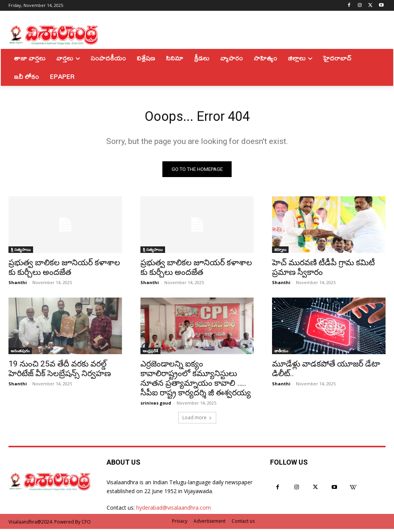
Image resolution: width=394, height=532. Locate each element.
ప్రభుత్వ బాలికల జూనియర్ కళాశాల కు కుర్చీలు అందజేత (64, 270)
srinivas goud (156, 406)
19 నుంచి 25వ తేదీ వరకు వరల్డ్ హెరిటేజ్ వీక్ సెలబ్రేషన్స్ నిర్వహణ (60, 372)
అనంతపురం (20, 354)
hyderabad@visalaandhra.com (174, 511)
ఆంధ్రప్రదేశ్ (150, 354)
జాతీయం (281, 354)
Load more (197, 421)
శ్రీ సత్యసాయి (21, 253)
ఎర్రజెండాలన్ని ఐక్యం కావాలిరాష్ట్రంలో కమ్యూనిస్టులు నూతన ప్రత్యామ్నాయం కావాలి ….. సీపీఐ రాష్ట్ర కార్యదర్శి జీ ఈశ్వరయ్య (196, 381)
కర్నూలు (280, 253)
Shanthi (18, 285)
